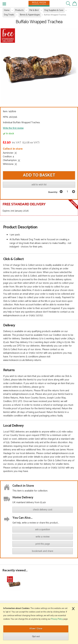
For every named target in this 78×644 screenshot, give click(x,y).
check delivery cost (43, 510)
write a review (43, 537)
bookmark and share (43, 551)
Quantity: (53, 192)
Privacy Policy (57, 619)
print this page (43, 544)
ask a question (43, 529)
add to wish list (39, 185)
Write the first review (13, 128)
